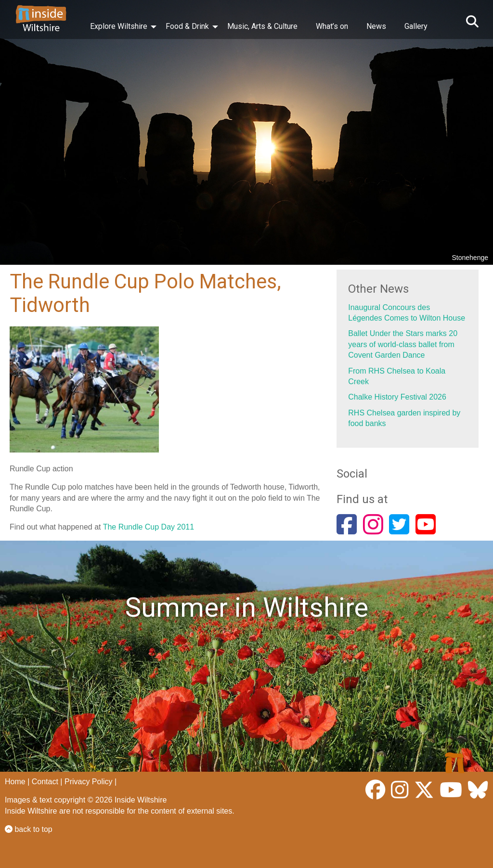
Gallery (416, 26)
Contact (45, 782)
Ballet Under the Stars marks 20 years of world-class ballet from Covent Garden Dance (403, 344)
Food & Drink (187, 26)
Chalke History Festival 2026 (397, 397)
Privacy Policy (89, 782)
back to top (29, 829)
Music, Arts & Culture (262, 26)
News (376, 26)
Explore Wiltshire (119, 26)
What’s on (332, 26)
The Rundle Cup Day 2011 (149, 527)
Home (15, 782)
